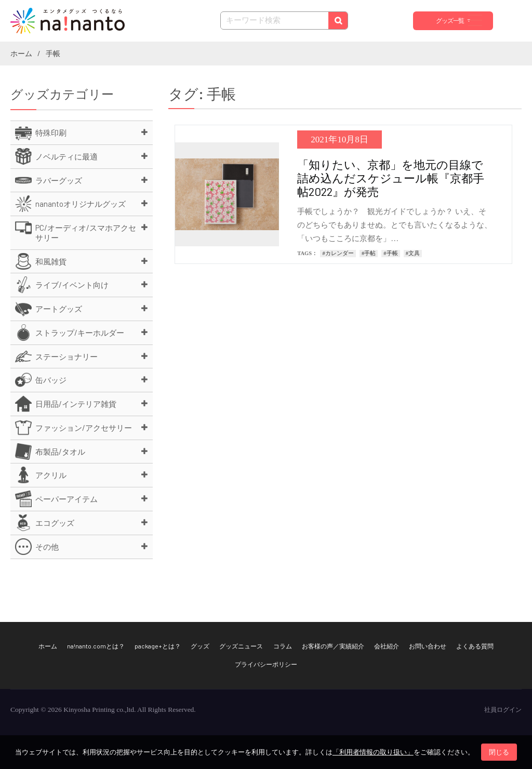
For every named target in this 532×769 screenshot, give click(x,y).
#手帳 (390, 253)
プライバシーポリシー (266, 664)
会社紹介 (387, 646)
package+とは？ (158, 646)
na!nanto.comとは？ (96, 646)
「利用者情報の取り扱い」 (373, 752)
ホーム (48, 646)
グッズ (200, 646)
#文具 (413, 253)
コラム (283, 646)
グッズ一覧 (450, 21)
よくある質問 (475, 646)
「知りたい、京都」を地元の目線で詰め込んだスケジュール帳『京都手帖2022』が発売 (391, 178)
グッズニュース (241, 646)
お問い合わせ (428, 646)
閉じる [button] (499, 752)
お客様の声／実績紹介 (333, 646)
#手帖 (369, 253)
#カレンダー (338, 253)
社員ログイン (503, 710)
